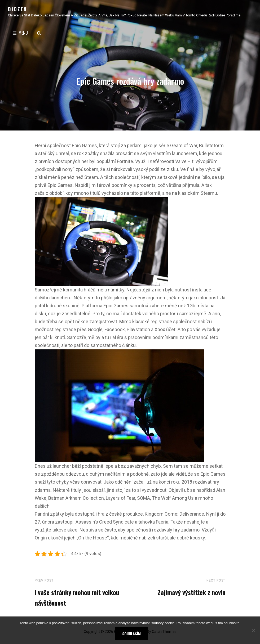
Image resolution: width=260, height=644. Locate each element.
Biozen (17, 9)
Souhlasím (131, 634)
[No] (253, 630)
